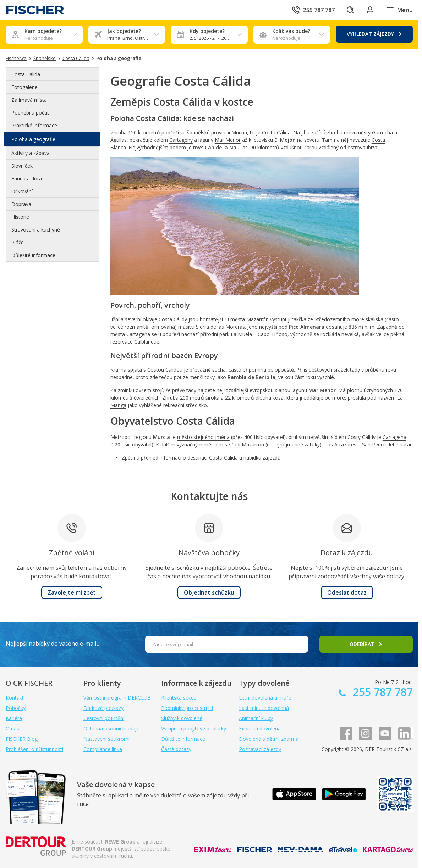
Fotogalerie (24, 87)
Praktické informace (34, 125)
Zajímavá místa (29, 100)
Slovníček (22, 166)
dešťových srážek (329, 370)
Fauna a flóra (27, 179)
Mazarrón (257, 319)
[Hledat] (350, 10)
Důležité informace (33, 255)
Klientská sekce (179, 698)
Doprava (21, 204)
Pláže (18, 242)
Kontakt (15, 698)
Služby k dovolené (182, 718)
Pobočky (16, 708)
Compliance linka (103, 749)
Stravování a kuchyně (36, 230)
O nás (12, 728)
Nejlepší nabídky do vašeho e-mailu (53, 644)
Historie (20, 217)
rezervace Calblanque (135, 342)
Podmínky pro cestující (187, 708)
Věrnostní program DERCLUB (117, 698)
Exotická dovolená (260, 728)
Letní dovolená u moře (265, 698)
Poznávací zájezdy (260, 749)
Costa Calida (26, 74)
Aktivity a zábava (31, 153)
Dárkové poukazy (103, 708)
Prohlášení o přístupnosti (34, 749)
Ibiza (372, 147)
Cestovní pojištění (104, 718)
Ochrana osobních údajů (112, 728)
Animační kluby (256, 718)
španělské (198, 132)
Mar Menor (228, 140)
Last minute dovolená (264, 708)
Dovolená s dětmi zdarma (269, 739)
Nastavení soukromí (106, 739)
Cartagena (394, 437)
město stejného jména (203, 437)
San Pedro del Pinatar (387, 444)
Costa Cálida (276, 132)
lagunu (314, 390)
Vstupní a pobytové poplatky (194, 728)
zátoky (312, 444)
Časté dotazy (176, 749)
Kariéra (14, 718)
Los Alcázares (340, 444)
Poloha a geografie (33, 139)
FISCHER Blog (22, 739)
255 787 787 (381, 692)
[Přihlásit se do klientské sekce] (370, 10)
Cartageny (181, 140)
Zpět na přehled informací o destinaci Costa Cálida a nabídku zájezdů (201, 458)
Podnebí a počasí (31, 113)
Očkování (22, 191)
